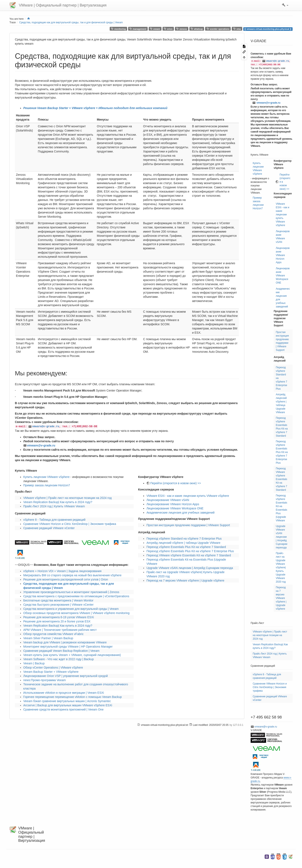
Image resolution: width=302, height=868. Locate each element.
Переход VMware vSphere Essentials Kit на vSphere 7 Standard (189, 555)
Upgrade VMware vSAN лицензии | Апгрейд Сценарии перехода (190, 568)
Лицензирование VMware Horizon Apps (173, 504)
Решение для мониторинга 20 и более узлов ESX (57, 621)
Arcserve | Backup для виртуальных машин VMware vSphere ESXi (68, 705)
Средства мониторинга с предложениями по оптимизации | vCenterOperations (76, 596)
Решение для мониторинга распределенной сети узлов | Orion (66, 579)
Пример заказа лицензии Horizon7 (47, 485)
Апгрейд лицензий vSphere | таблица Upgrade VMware (183, 543)
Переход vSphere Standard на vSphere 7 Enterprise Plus (184, 539)
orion (168, 29)
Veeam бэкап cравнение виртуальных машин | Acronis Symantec (67, 701)
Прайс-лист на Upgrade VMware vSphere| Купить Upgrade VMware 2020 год (281, 567)
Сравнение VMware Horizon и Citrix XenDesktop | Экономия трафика (70, 524)
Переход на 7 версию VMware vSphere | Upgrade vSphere (185, 580)
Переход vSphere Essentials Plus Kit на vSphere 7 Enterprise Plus (190, 551)
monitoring (118, 29)
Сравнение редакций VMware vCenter (49, 528)
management (138, 29)
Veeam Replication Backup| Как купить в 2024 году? (58, 502)
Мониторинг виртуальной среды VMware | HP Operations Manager (68, 647)
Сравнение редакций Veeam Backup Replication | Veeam (61, 651)
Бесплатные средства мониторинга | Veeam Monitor (58, 600)
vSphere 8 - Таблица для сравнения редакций (54, 520)
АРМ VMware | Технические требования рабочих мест (60, 630)
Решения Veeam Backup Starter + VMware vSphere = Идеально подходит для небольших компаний (95, 108)
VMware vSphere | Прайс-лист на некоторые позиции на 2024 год (67, 498)
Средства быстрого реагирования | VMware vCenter (58, 605)
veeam (155, 29)
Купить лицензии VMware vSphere (46, 477)
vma (237, 29)
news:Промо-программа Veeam (45, 680)
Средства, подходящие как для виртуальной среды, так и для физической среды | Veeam (71, 22)
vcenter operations (218, 29)
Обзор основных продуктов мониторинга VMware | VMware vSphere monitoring (76, 613)
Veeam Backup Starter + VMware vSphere (51, 672)
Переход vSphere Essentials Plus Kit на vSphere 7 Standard (186, 547)
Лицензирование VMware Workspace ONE (175, 508)
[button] (285, 5)
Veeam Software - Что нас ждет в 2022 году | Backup (59, 659)
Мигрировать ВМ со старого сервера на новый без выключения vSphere (72, 575)
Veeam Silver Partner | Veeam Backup (48, 638)
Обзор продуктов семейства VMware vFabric (53, 634)
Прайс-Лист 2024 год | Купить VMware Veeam (54, 506)
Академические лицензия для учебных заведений (180, 513)
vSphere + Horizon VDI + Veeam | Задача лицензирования (62, 571)
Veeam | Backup (34, 663)
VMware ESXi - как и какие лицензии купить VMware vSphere (188, 496)
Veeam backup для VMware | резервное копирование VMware (65, 642)
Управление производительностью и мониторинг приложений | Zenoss (71, 592)
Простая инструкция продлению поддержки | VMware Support (188, 525)
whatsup (197, 29)
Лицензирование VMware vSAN (168, 500)
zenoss (182, 29)
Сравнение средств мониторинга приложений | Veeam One (63, 709)
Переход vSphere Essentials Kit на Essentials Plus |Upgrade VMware (281, 508)
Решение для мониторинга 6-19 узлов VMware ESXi (59, 617)
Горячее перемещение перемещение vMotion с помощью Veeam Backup (73, 697)
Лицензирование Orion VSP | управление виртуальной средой (66, 676)
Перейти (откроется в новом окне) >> (175, 483)
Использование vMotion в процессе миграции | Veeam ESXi (64, 693)
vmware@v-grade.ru (46, 427)
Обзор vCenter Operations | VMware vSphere (53, 668)
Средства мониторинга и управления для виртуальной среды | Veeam (71, 609)
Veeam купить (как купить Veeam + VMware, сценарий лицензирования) (72, 655)
